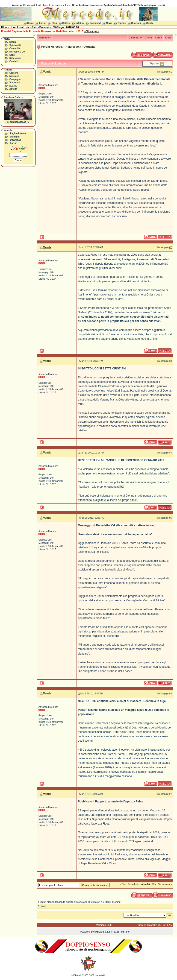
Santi (12, 55)
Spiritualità (15, 45)
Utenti (148, 38)
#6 (170, 694)
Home (30, 23)
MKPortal (76, 976)
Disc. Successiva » (162, 884)
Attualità (90, 47)
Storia (13, 42)
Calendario (135, 38)
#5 (170, 518)
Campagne (15, 79)
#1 (170, 72)
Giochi (150, 23)
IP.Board (99, 932)
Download (95, 23)
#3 (170, 361)
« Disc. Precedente (130, 884)
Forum (43, 23)
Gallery (66, 23)
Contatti (14, 61)
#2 (170, 247)
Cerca (159, 38)
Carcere (14, 73)
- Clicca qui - (91, 31)
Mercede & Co (17, 52)
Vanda (47, 72)
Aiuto (168, 38)
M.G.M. (13, 86)
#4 (170, 453)
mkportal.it (100, 976)
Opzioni (155, 63)
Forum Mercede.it (53, 47)
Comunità (15, 48)
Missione (14, 76)
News (109, 23)
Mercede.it (45, 38)
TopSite (122, 23)
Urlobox (80, 23)
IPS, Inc (125, 932)
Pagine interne (18, 133)
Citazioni (136, 23)
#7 (170, 794)
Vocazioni (15, 83)
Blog (54, 23)
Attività (13, 89)
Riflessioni (15, 58)
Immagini (15, 137)
